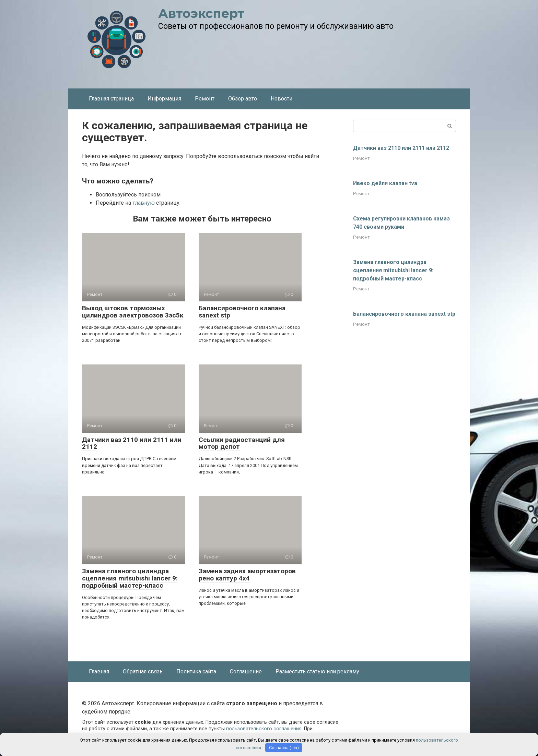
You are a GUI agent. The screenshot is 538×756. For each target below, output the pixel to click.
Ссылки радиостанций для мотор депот (242, 443)
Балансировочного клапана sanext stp (242, 312)
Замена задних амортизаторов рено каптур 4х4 (247, 575)
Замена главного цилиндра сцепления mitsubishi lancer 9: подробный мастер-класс (130, 578)
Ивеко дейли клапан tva (385, 183)
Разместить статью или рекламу (317, 671)
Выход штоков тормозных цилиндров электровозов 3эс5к (133, 312)
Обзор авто (243, 99)
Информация (164, 99)
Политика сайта (196, 671)
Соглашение (246, 671)
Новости (282, 99)
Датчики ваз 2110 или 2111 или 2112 (132, 443)
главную (144, 203)
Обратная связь (143, 671)
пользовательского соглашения (264, 729)
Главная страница (111, 99)
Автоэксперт (201, 13)
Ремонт (205, 99)
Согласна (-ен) (284, 748)
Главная (99, 671)
